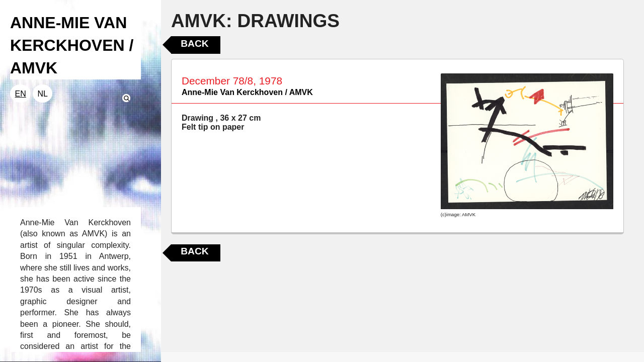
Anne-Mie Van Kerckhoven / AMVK (247, 92)
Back (194, 43)
